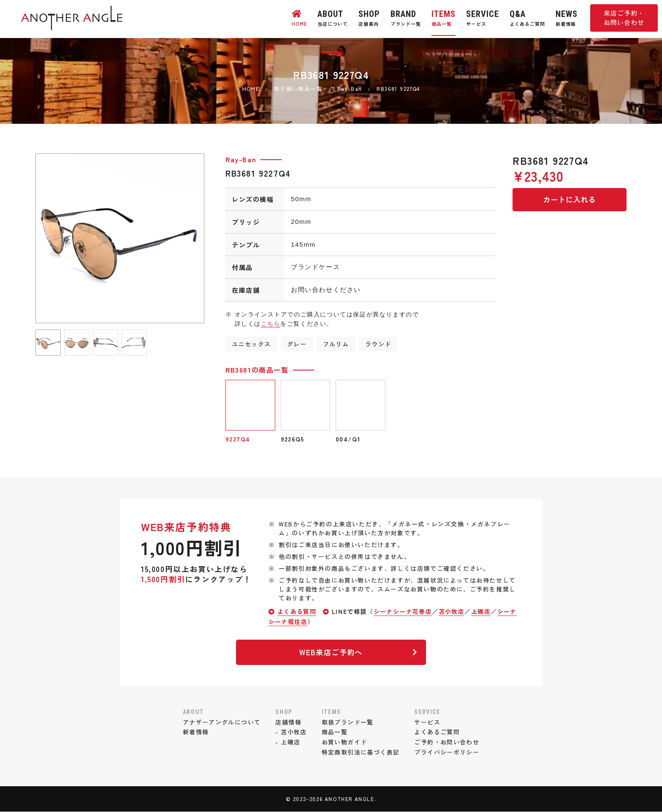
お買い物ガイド (344, 742)
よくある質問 (297, 612)
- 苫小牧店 (291, 732)
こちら (271, 324)
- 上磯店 (288, 742)
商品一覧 (334, 732)
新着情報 (194, 732)
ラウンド (380, 344)
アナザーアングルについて (220, 722)
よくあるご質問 (438, 732)
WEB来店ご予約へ (358, 652)
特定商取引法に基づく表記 (361, 752)
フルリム (337, 344)
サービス (429, 722)
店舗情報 (288, 722)
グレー (297, 344)
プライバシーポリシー (448, 752)
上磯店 (483, 612)
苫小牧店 (453, 612)
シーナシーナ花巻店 (404, 612)
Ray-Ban (241, 159)
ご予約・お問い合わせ (448, 742)
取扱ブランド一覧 (348, 722)
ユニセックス (252, 344)
